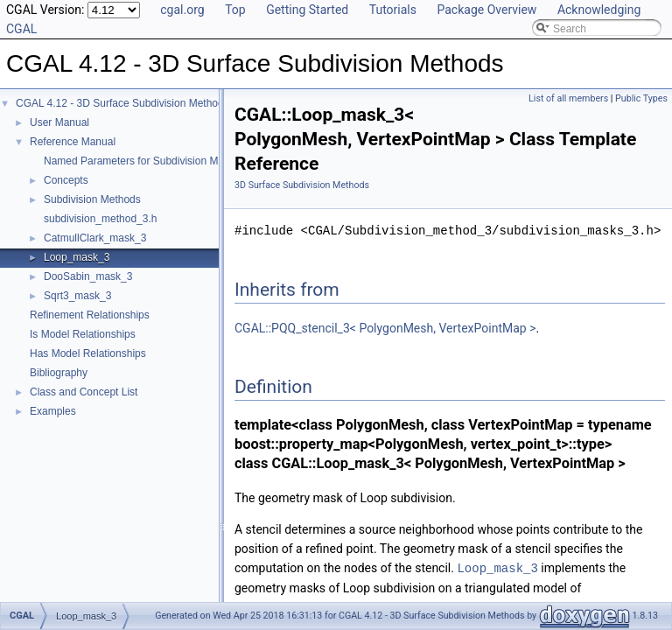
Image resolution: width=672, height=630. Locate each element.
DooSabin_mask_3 (88, 276)
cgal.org (182, 10)
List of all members (568, 98)
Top (235, 10)
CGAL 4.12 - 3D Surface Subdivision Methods (122, 103)
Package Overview (486, 10)
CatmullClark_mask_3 (95, 238)
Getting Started (307, 10)
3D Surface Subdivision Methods (302, 185)
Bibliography (59, 373)
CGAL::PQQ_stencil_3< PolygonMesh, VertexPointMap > (385, 328)
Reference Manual (73, 142)
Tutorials (393, 10)
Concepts (66, 180)
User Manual (59, 122)
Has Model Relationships (88, 353)
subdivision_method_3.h (100, 219)
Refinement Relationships (90, 315)
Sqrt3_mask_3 (77, 296)
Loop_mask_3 (77, 257)
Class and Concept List (84, 392)
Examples (53, 411)
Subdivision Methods (92, 199)
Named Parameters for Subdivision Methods (147, 161)
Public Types (641, 98)
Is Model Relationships (83, 334)
